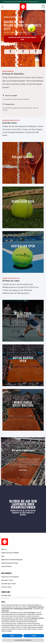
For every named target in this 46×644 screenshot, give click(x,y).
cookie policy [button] (5, 611)
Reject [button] (12, 636)
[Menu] (3, 7)
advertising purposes (38, 618)
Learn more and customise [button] (23, 640)
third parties (32, 612)
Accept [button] (34, 636)
